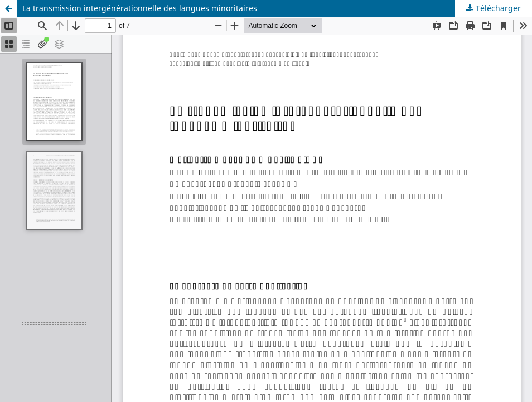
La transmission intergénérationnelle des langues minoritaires (140, 8)
